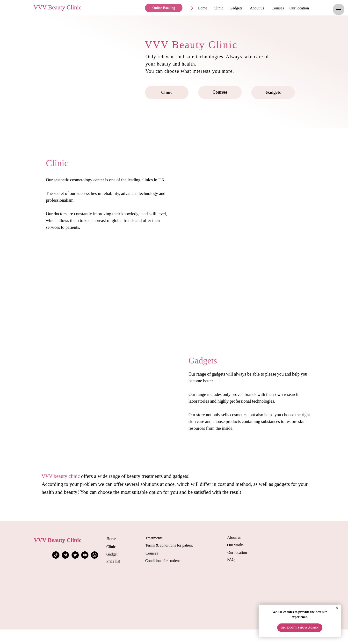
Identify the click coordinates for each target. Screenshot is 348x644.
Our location (237, 552)
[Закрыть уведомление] (337, 608)
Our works (235, 545)
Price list (113, 561)
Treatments (154, 538)
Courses (152, 553)
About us (234, 537)
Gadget (112, 554)
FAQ (231, 559)
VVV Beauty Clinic (58, 7)
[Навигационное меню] (339, 9)
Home (111, 539)
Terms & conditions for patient (169, 545)
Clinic (111, 547)
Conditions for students (163, 561)
